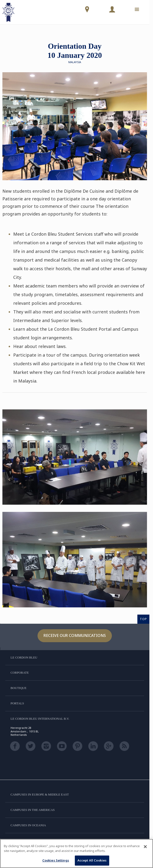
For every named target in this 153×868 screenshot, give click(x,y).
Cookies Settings (56, 860)
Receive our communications (75, 635)
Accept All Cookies (92, 860)
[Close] (145, 847)
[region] (76, 853)
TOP (143, 619)
